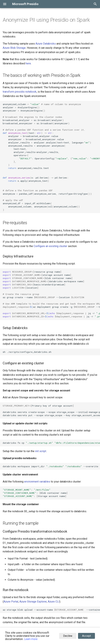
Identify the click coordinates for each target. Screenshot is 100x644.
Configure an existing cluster (50, 246)
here (28, 63)
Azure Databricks (46, 44)
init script (41, 451)
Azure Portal (11, 602)
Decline (68, 636)
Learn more (31, 639)
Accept (86, 636)
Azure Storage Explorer (33, 602)
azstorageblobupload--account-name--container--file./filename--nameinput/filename (51, 610)
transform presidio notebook (20, 92)
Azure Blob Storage (14, 48)
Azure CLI (54, 602)
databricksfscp (51, 443)
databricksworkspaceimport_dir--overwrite (50, 466)
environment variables (37, 482)
